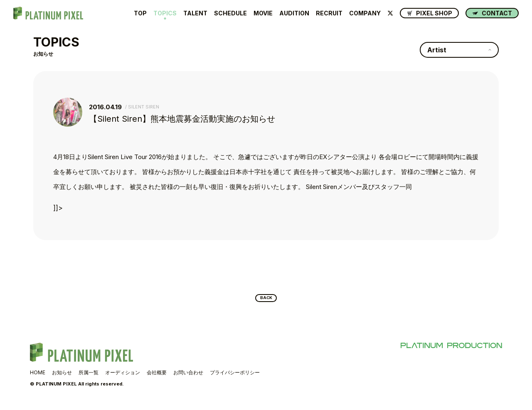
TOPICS (165, 13)
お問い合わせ (188, 376)
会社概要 (157, 376)
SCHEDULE (230, 13)
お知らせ (62, 376)
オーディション (123, 376)
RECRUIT (329, 13)
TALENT (195, 13)
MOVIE (263, 13)
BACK (266, 300)
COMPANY (365, 13)
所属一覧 (89, 376)
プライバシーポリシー (235, 376)
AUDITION (294, 13)
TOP (140, 13)
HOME (38, 376)
